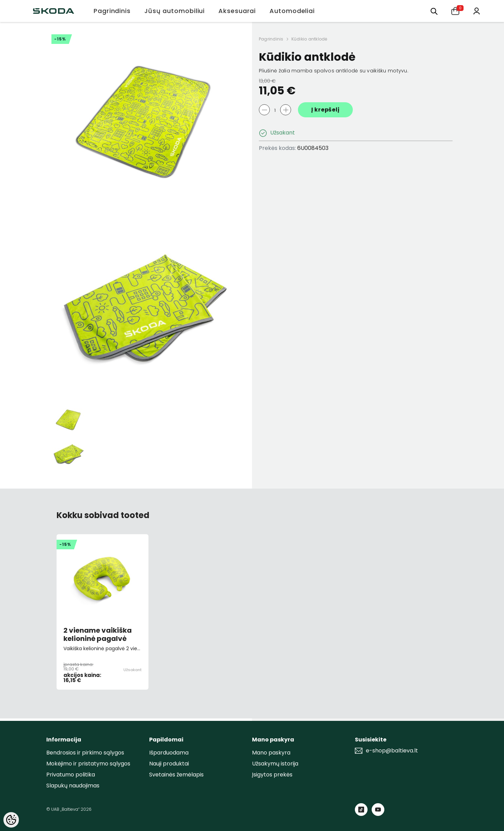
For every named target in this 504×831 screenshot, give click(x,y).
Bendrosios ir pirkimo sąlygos (85, 753)
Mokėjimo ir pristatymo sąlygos (88, 764)
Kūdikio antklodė (309, 39)
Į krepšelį (326, 110)
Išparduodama (169, 753)
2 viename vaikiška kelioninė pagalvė (98, 634)
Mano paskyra (271, 753)
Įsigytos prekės (272, 775)
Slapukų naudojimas (73, 786)
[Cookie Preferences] (11, 820)
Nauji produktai (169, 764)
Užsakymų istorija (275, 764)
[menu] (434, 11)
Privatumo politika (71, 775)
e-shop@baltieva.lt (392, 751)
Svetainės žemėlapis (176, 775)
